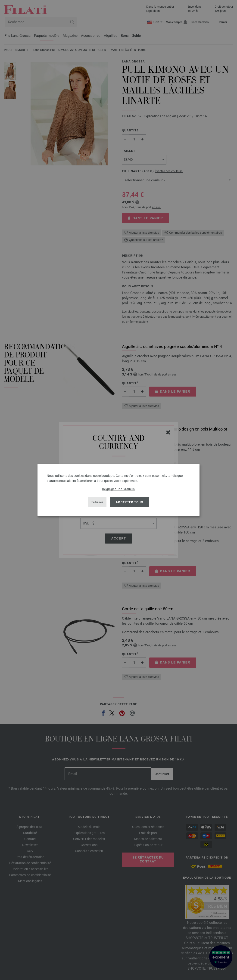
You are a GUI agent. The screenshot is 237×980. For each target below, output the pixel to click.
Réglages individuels (118, 489)
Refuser (97, 502)
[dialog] (118, 490)
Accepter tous (129, 502)
